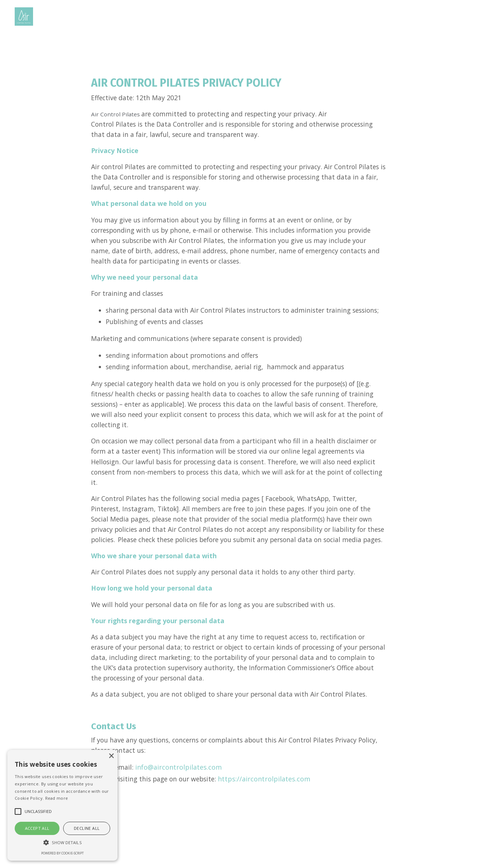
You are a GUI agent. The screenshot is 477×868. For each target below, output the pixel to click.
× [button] (111, 756)
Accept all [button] (37, 828)
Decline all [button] (87, 828)
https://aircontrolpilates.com (269, 814)
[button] (62, 842)
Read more (57, 798)
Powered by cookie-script (62, 853)
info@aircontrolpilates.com (179, 802)
